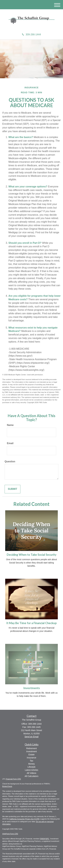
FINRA (42, 839)
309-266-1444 (31, 35)
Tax (32, 761)
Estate (32, 755)
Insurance (31, 758)
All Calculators (31, 776)
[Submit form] (12, 489)
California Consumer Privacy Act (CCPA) (25, 819)
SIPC (47, 839)
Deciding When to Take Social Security (32, 555)
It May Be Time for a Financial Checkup (31, 623)
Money (31, 764)
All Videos (31, 773)
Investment (31, 751)
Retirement (31, 748)
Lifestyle (31, 767)
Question (10, 461)
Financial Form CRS (13, 779)
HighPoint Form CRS (10, 834)
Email (10, 443)
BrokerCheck (7, 786)
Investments (32, 688)
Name (10, 425)
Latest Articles (31, 770)
